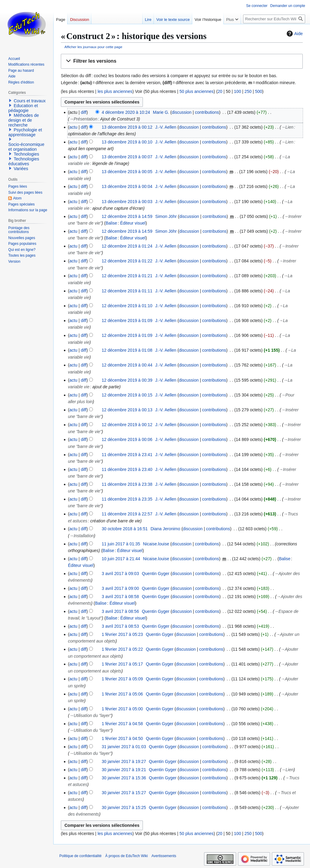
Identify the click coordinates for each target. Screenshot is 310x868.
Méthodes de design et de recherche (23, 120)
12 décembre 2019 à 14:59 (127, 216)
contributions (207, 112)
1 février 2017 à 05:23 (122, 634)
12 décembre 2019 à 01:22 (127, 261)
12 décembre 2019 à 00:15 (127, 395)
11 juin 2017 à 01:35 (121, 544)
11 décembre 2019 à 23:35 (127, 499)
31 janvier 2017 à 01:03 (124, 747)
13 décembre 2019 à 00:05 (127, 172)
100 (237, 91)
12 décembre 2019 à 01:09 (127, 321)
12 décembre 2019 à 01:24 (127, 246)
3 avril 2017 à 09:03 (120, 574)
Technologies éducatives (24, 161)
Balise (111, 223)
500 (258, 91)
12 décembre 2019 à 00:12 (127, 425)
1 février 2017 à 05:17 (122, 664)
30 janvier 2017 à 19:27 (124, 761)
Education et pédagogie (23, 108)
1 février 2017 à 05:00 (122, 709)
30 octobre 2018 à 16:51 (125, 529)
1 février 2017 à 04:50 (122, 738)
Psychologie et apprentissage (25, 132)
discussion (181, 112)
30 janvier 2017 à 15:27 (124, 793)
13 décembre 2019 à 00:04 (127, 186)
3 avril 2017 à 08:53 (120, 626)
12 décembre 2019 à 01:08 (127, 350)
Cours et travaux (30, 101)
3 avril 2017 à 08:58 (120, 597)
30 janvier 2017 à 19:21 (124, 770)
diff (84, 112)
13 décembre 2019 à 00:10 (127, 142)
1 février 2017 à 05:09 (122, 679)
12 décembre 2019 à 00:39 (127, 380)
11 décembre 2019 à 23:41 (127, 455)
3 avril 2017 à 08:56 (120, 611)
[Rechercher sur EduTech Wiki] (274, 19)
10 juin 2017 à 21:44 (121, 559)
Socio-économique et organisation (26, 147)
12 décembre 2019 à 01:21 (127, 276)
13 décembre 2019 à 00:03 (127, 202)
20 (220, 91)
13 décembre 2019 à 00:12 (127, 127)
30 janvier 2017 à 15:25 (124, 807)
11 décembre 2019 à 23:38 (127, 484)
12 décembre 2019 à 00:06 (127, 439)
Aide (294, 34)
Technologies (26, 154)
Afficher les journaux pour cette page (93, 47)
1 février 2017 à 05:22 (122, 649)
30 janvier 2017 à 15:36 (124, 778)
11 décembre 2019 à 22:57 (127, 514)
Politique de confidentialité (80, 856)
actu (73, 127)
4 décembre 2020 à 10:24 (126, 112)
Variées (21, 169)
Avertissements (164, 856)
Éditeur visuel (133, 223)
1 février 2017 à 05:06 (122, 694)
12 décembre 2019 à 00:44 (127, 365)
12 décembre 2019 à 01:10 (127, 306)
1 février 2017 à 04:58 (122, 724)
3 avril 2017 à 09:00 (120, 588)
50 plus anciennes (197, 91)
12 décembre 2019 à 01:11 (127, 291)
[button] (182, 61)
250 (248, 91)
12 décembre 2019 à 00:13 (127, 410)
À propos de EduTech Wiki (126, 856)
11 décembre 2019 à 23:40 (127, 469)
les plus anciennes (115, 91)
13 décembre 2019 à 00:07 (127, 157)
